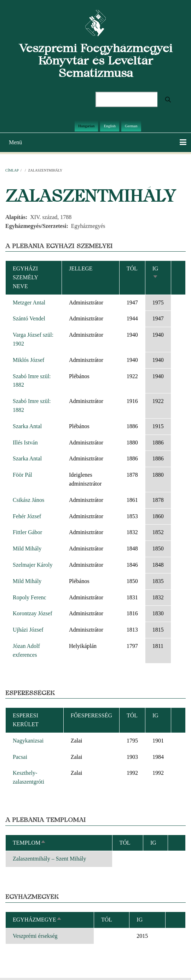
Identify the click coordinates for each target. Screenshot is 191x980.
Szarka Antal (27, 426)
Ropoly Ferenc (30, 597)
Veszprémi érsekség (35, 936)
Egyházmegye (37, 920)
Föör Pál (22, 475)
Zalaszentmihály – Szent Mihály (50, 859)
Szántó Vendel (29, 318)
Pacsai (20, 757)
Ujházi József (28, 630)
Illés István (25, 443)
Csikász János (28, 500)
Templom (29, 843)
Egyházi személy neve (25, 277)
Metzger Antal (29, 303)
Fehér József (27, 516)
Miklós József (28, 360)
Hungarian (86, 126)
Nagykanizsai (28, 741)
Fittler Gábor (27, 532)
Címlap (12, 170)
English (110, 126)
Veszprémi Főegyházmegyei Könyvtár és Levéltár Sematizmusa (96, 60)
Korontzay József (33, 613)
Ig (140, 920)
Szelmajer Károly (33, 565)
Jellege (81, 268)
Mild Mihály (27, 548)
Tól (132, 268)
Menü (15, 142)
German (131, 126)
